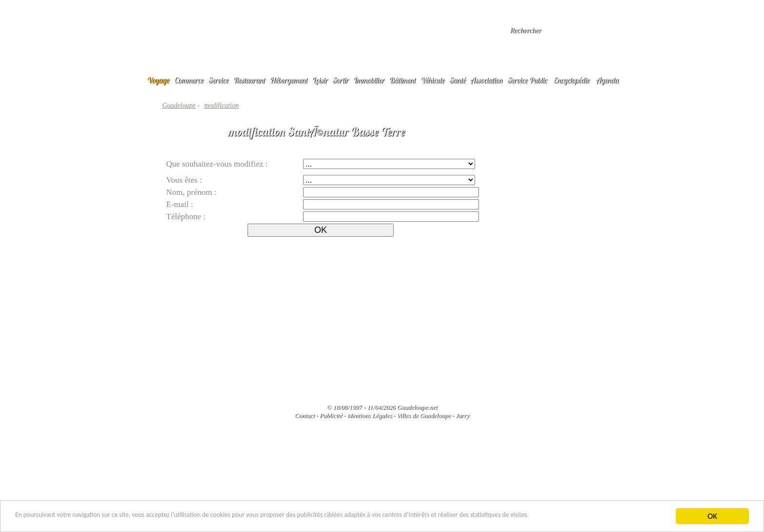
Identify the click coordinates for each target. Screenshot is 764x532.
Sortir (341, 80)
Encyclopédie (572, 80)
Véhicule (433, 80)
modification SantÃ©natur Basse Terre (317, 132)
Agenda (608, 80)
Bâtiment (402, 80)
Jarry (462, 415)
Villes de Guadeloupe (424, 415)
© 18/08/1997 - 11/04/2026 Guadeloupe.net (382, 407)
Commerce (189, 80)
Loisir (320, 80)
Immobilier (369, 80)
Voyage (158, 80)
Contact (305, 415)
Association (487, 80)
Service (219, 80)
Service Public (527, 80)
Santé (458, 80)
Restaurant (249, 80)
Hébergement (289, 80)
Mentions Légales (369, 415)
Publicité (331, 415)
